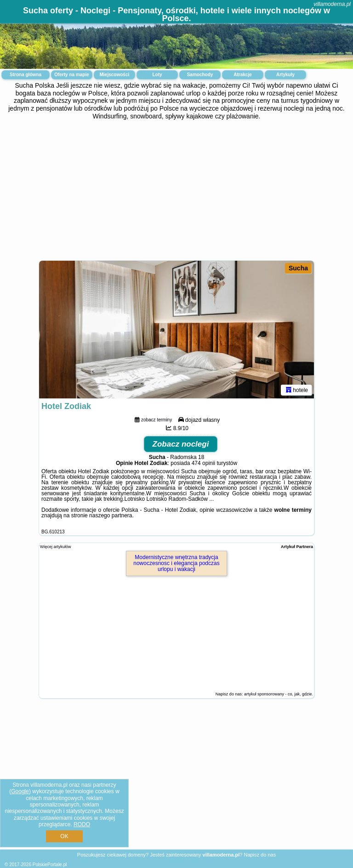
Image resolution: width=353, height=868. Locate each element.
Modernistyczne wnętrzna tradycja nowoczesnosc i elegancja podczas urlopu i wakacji (176, 563)
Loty (157, 75)
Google (20, 791)
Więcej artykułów (56, 547)
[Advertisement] (176, 189)
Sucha (298, 268)
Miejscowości (114, 75)
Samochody (200, 75)
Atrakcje (242, 75)
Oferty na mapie (72, 75)
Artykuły (285, 75)
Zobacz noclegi (181, 444)
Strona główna (26, 75)
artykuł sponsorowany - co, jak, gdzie (278, 694)
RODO (82, 824)
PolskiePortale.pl (50, 865)
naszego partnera (111, 515)
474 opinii (203, 463)
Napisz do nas (260, 855)
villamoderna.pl (332, 4)
